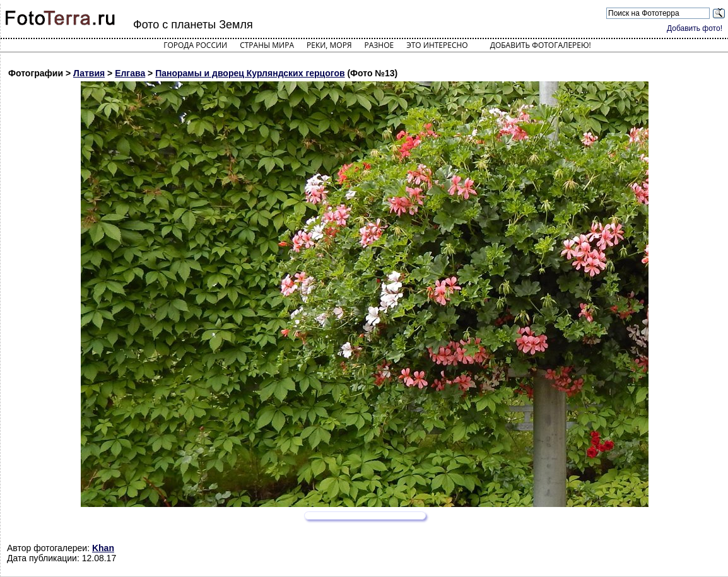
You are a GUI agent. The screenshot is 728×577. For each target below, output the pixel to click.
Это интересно (437, 45)
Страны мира (267, 45)
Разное (379, 45)
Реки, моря (329, 45)
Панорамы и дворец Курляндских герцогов (250, 73)
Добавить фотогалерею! (541, 45)
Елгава (130, 73)
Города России (195, 45)
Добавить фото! (695, 28)
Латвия (89, 73)
